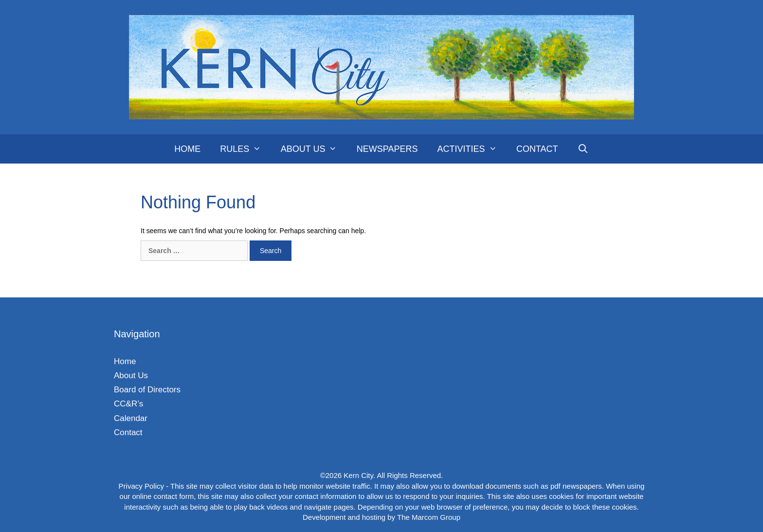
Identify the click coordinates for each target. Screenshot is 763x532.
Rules (245, 149)
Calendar (131, 418)
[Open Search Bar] (583, 149)
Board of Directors (147, 390)
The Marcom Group (429, 517)
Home (187, 149)
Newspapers (387, 149)
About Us (314, 149)
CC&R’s (128, 404)
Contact (537, 149)
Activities (472, 149)
